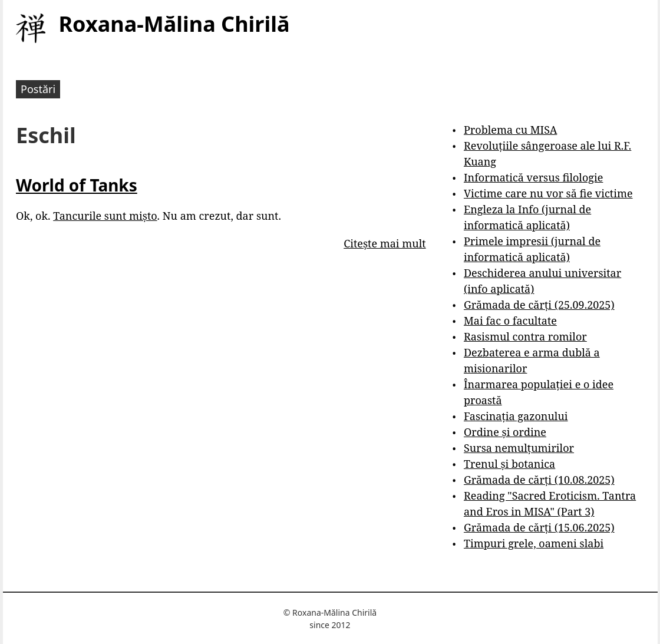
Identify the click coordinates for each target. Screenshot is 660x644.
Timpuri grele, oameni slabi (534, 543)
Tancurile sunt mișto (105, 216)
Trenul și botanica (509, 464)
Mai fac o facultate (510, 321)
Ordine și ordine (505, 432)
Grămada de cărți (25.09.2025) (539, 305)
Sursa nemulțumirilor (519, 448)
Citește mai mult (385, 243)
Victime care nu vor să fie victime (548, 193)
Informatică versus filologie (533, 177)
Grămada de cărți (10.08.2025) (539, 480)
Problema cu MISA (510, 130)
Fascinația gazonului (516, 416)
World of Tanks (77, 185)
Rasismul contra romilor (525, 336)
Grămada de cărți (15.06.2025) (539, 527)
